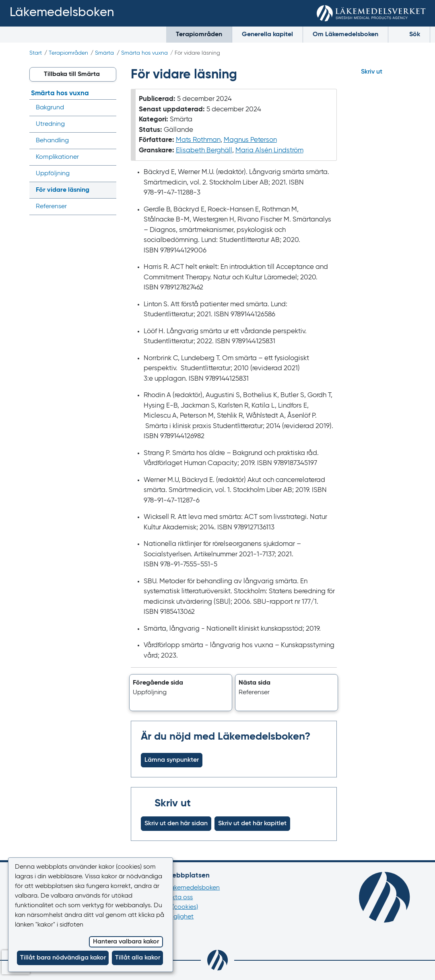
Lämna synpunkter (172, 760)
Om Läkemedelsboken (345, 35)
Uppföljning (53, 174)
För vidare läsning (63, 190)
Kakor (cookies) (176, 907)
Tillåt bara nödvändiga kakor (63, 958)
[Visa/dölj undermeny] (108, 108)
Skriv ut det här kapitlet (252, 824)
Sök (409, 34)
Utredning (50, 124)
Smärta (104, 53)
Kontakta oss (174, 898)
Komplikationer (57, 157)
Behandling (52, 141)
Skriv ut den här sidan (176, 824)
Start (36, 53)
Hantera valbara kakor (126, 942)
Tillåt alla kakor (138, 958)
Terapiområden (199, 35)
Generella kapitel (267, 35)
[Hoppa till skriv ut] (379, 72)
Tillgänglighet (174, 917)
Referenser (51, 207)
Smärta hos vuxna (144, 53)
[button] (181, 693)
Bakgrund (50, 108)
